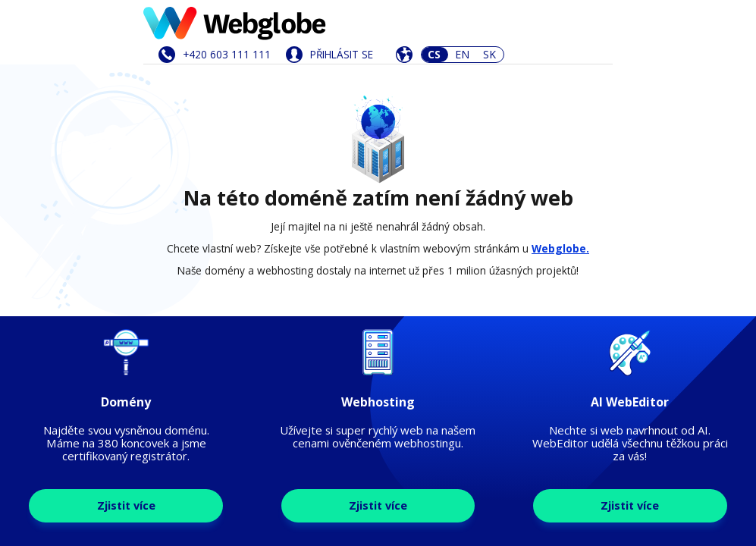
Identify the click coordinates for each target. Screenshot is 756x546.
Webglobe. (560, 248)
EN (462, 54)
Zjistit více (126, 505)
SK (489, 54)
